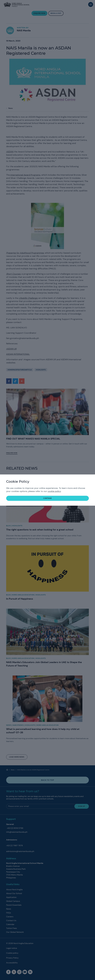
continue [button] (47, 498)
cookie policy (54, 491)
